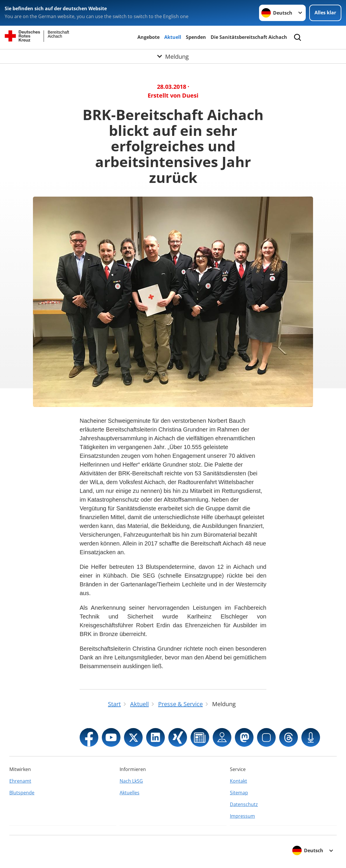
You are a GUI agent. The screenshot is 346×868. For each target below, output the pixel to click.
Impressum (242, 816)
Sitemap (239, 793)
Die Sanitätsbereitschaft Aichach (249, 37)
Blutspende (22, 793)
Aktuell (173, 37)
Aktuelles (130, 793)
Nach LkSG (131, 781)
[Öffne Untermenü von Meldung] (173, 56)
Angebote (148, 37)
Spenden (196, 37)
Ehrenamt (20, 781)
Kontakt (238, 781)
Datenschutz (244, 804)
